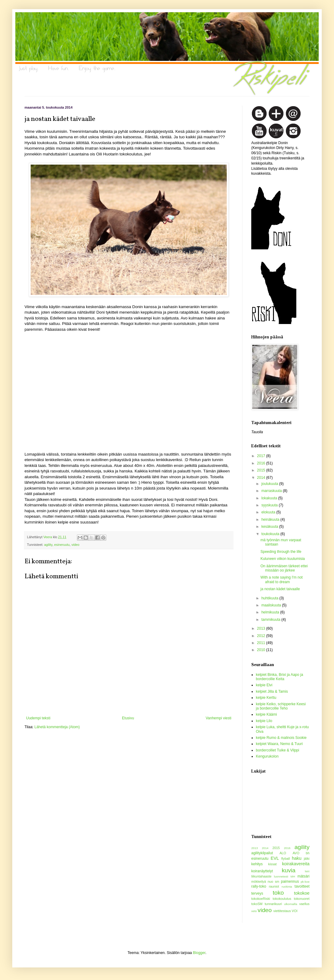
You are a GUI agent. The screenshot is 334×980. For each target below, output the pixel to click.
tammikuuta (271, 620)
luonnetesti (281, 876)
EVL (275, 858)
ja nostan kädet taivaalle (280, 589)
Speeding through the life (281, 552)
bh (308, 853)
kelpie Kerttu (266, 698)
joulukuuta (270, 484)
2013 (262, 628)
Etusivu (128, 718)
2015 (262, 470)
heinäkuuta (271, 520)
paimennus (290, 881)
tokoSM (257, 904)
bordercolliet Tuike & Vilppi (277, 750)
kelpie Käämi (266, 714)
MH (293, 876)
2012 (262, 636)
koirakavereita (296, 864)
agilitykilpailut (262, 853)
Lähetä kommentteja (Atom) (57, 727)
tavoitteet (302, 886)
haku (296, 858)
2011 (262, 643)
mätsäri (304, 876)
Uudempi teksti (38, 718)
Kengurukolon (267, 756)
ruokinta (287, 887)
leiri (307, 871)
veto (254, 911)
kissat (272, 864)
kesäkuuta (270, 527)
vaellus (304, 904)
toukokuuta (271, 534)
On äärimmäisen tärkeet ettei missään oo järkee (284, 568)
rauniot (274, 886)
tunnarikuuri (273, 904)
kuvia (288, 870)
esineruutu (62, 545)
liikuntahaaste (261, 876)
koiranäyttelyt (262, 871)
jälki (307, 859)
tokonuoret (302, 899)
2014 (262, 478)
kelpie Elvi (264, 685)
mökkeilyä (259, 881)
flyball (286, 859)
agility (48, 545)
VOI (295, 911)
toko (278, 893)
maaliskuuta (272, 605)
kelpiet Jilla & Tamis (272, 691)
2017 (262, 456)
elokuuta (269, 512)
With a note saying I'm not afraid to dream (282, 579)
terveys (257, 893)
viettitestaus (282, 911)
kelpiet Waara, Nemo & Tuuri (279, 744)
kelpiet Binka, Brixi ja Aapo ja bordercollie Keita (279, 677)
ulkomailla (291, 904)
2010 (262, 650)
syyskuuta (270, 505)
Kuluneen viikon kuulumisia (283, 559)
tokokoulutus (282, 899)
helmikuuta (271, 612)
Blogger (199, 953)
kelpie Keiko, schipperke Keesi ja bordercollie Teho (281, 706)
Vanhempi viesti (218, 718)
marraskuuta (272, 491)
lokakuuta (270, 498)
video (75, 545)
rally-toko (259, 886)
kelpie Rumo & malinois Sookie (281, 738)
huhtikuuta (270, 598)
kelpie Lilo (264, 721)
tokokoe (302, 893)
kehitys (257, 864)
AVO (296, 853)
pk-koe (305, 882)
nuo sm (273, 881)
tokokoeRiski (261, 899)
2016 (262, 463)
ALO (283, 853)
